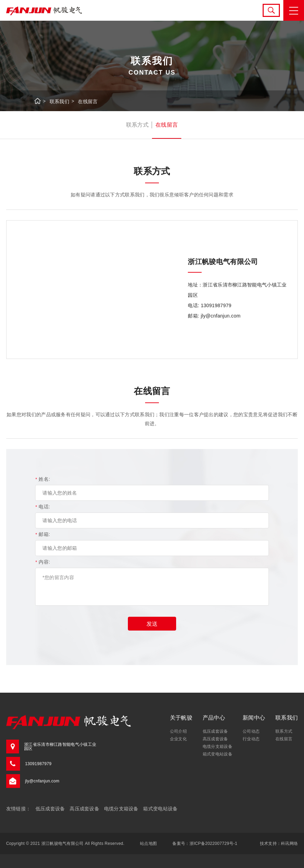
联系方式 (137, 125)
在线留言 (88, 101)
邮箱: (43, 534)
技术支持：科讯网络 (279, 843)
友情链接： (19, 809)
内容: (43, 562)
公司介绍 (178, 731)
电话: (43, 507)
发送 (152, 624)
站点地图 (148, 843)
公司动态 (251, 731)
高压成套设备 (215, 739)
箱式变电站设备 (217, 754)
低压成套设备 (215, 731)
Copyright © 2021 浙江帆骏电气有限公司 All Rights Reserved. (65, 843)
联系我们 (59, 101)
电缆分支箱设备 (217, 747)
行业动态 (251, 739)
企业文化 (178, 739)
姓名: (43, 479)
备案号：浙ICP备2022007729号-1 (205, 843)
